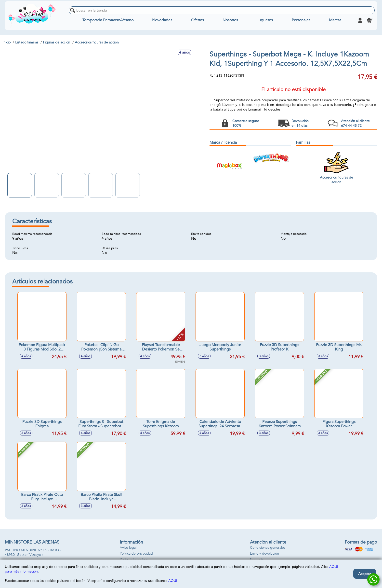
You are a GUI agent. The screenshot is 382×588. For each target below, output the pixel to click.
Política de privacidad (136, 553)
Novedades (162, 20)
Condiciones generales (268, 548)
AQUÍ (173, 581)
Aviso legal (128, 548)
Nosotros (230, 20)
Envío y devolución (264, 553)
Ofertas (198, 20)
